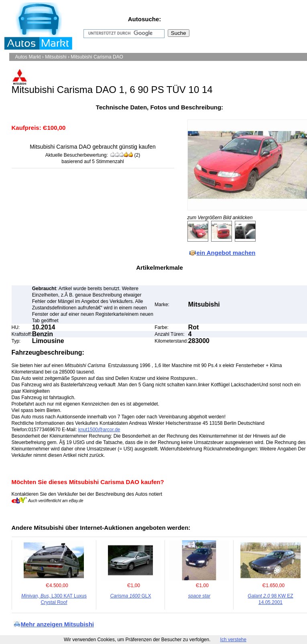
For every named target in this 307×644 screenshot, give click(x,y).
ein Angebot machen (226, 253)
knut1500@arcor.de (99, 430)
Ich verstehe (233, 640)
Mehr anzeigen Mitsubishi (58, 624)
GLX (130, 596)
